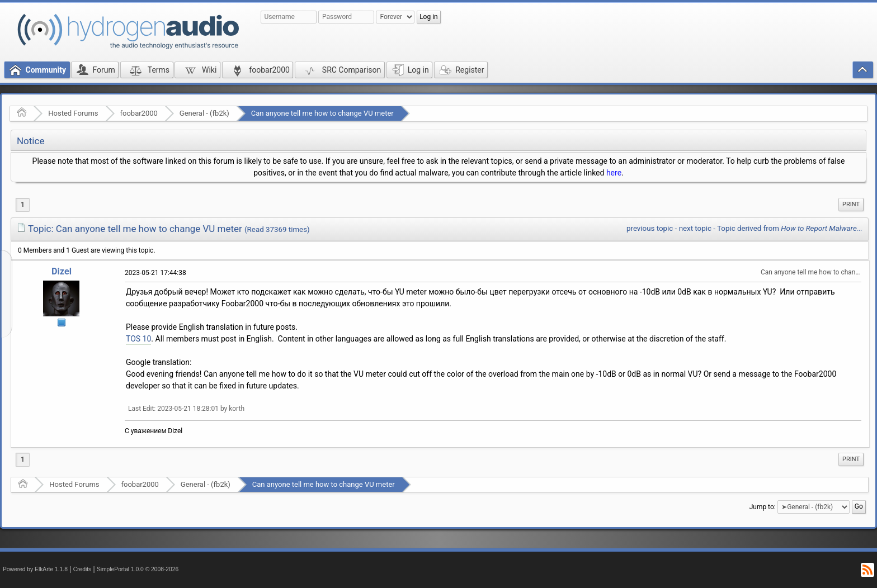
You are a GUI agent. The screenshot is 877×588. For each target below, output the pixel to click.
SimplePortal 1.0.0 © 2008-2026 (138, 569)
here (614, 173)
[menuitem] (851, 205)
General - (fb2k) (204, 113)
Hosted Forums (73, 113)
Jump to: (763, 507)
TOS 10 (138, 339)
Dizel (62, 271)
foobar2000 (139, 113)
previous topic (650, 228)
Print (851, 204)
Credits (82, 569)
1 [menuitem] (23, 205)
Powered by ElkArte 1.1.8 (35, 569)
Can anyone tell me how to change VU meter (322, 113)
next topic (695, 228)
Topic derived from (790, 228)
